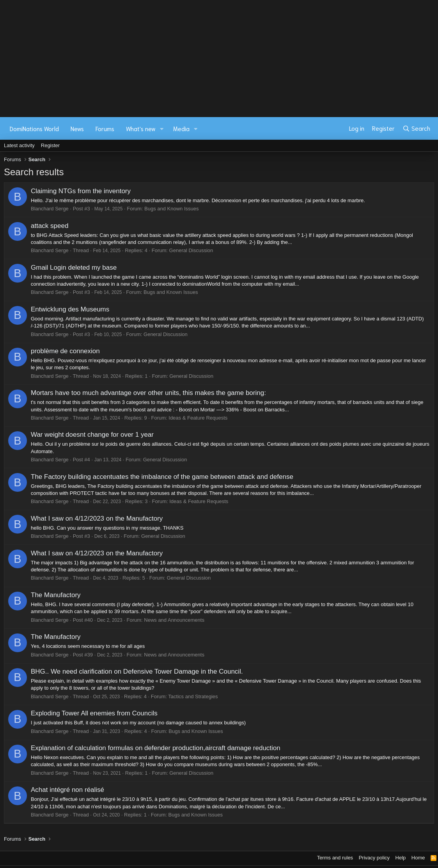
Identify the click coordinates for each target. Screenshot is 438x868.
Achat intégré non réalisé (67, 790)
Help (401, 858)
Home (418, 858)
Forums (105, 128)
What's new (141, 128)
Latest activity (19, 145)
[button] (162, 129)
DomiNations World (34, 128)
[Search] (416, 128)
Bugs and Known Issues (171, 209)
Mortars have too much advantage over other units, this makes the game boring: (148, 393)
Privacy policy (374, 858)
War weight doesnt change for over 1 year (92, 435)
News (77, 128)
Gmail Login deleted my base (74, 268)
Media (181, 128)
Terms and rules (335, 858)
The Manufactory (56, 595)
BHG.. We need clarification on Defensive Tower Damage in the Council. (137, 671)
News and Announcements (174, 620)
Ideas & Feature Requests (198, 418)
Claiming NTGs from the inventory (81, 191)
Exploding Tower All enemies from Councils (94, 713)
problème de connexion (65, 351)
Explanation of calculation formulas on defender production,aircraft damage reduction (156, 748)
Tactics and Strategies (193, 696)
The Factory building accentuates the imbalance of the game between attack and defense (162, 477)
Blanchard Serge (50, 209)
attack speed (50, 226)
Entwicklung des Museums (70, 309)
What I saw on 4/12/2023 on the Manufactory (97, 518)
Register (50, 145)
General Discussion (191, 250)
